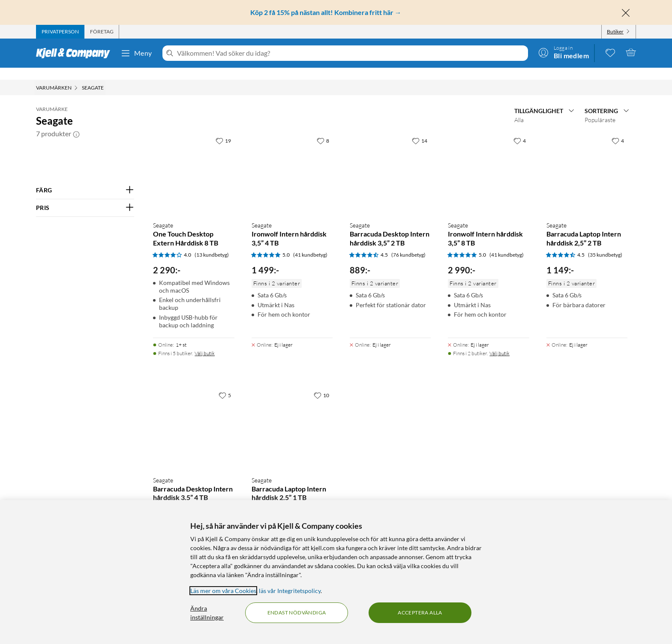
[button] (76, 122)
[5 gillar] (225, 383)
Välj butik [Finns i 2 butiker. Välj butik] (499, 341)
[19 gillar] (223, 129)
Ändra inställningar (207, 613)
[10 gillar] (321, 383)
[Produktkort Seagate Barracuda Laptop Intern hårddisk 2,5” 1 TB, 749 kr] (292, 416)
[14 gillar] (420, 129)
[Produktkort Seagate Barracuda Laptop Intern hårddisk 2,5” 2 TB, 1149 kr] (587, 161)
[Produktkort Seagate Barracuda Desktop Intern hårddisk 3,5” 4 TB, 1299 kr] (193, 416)
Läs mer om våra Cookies (223, 591)
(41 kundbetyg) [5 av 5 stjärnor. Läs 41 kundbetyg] (310, 243)
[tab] (60, 32)
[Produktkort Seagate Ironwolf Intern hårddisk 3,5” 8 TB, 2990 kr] (488, 161)
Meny (136, 53)
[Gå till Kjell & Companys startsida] (76, 53)
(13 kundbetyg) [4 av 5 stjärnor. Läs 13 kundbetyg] (212, 243)
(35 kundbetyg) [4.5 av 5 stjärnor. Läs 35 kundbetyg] (605, 243)
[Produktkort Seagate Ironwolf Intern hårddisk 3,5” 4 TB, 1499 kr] (292, 161)
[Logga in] (564, 52)
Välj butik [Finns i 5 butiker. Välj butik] (205, 341)
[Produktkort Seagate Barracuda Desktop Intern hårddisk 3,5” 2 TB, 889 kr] (390, 161)
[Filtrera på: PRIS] (85, 196)
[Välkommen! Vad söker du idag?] (351, 53)
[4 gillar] (520, 129)
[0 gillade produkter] (610, 52)
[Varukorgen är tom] (631, 52)
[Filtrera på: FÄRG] (85, 178)
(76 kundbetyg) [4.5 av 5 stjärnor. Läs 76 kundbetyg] (408, 243)
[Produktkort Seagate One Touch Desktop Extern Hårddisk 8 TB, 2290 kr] (193, 161)
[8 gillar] (323, 129)
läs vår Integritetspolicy (290, 591)
